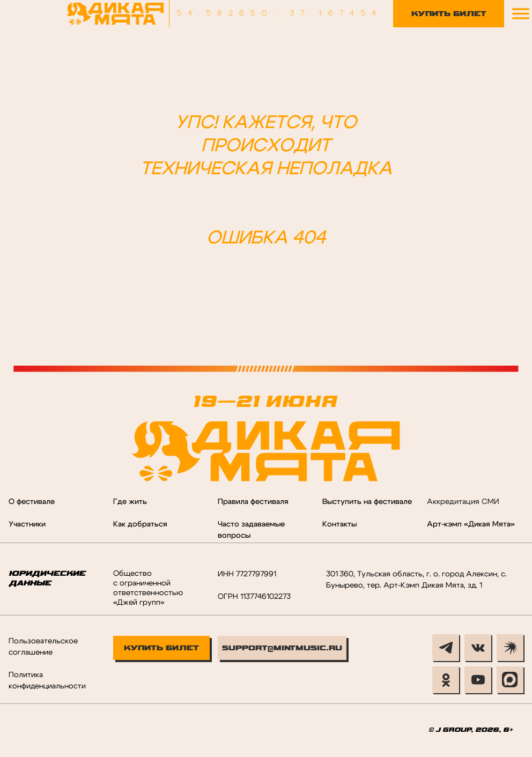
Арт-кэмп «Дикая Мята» (471, 524)
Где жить (130, 502)
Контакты (339, 524)
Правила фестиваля (253, 502)
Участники (27, 524)
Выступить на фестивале (367, 502)
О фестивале (32, 502)
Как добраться (140, 524)
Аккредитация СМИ (463, 502)
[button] (520, 14)
